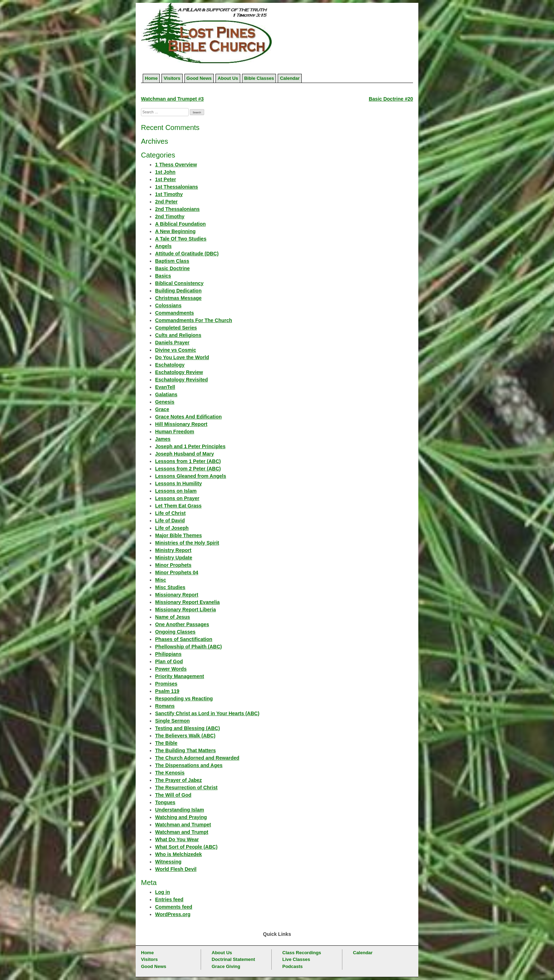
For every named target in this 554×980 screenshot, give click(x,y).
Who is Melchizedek (178, 854)
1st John (165, 172)
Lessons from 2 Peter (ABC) (188, 469)
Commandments (175, 313)
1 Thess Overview (176, 165)
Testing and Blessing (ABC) (187, 728)
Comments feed (174, 907)
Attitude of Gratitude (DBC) (187, 254)
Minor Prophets (173, 565)
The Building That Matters (185, 750)
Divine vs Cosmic (176, 350)
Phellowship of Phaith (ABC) (188, 647)
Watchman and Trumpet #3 (172, 99)
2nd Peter (166, 202)
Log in (163, 892)
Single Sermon (172, 721)
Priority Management (179, 676)
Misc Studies (170, 587)
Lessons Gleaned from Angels (191, 476)
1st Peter (166, 179)
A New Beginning (175, 231)
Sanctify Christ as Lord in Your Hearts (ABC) (207, 713)
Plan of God (169, 661)
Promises (166, 684)
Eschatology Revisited (181, 380)
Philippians (168, 654)
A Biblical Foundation (180, 224)
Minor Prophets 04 (177, 572)
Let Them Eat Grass (178, 506)
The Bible (166, 743)
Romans (165, 706)
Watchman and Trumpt (182, 832)
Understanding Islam (179, 810)
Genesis (165, 402)
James (163, 439)
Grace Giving (226, 966)
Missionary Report (177, 595)
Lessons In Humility (178, 483)
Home (151, 78)
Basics (163, 276)
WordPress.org (173, 914)
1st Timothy (169, 194)
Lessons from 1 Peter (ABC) (188, 461)
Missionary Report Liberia (185, 610)
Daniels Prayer (172, 343)
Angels (163, 246)
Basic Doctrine (172, 268)
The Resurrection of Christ (186, 788)
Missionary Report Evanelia (187, 602)
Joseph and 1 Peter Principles (190, 446)
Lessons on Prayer (177, 498)
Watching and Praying (181, 817)
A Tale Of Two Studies (181, 239)
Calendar (290, 78)
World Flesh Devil (176, 869)
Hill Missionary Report (181, 424)
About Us (228, 78)
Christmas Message (178, 298)
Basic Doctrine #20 (391, 99)
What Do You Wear (177, 839)
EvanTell (165, 387)
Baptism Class (172, 261)
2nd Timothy (170, 216)
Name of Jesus (173, 617)
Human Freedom (175, 432)
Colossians (168, 305)
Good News (199, 78)
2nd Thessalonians (177, 209)
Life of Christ (170, 513)
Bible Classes (259, 78)
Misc (161, 580)
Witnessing (168, 862)
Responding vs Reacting (184, 699)
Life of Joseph (172, 528)
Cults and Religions (178, 335)
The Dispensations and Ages (189, 765)
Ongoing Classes (175, 632)
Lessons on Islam (176, 491)
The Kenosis (170, 773)
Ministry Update (174, 558)
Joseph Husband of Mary (184, 454)
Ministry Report (173, 550)
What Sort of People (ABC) (186, 847)
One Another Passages (182, 624)
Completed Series (176, 328)
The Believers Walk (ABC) (185, 736)
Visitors (172, 78)
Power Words (171, 669)
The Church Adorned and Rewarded (197, 758)
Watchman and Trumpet (183, 825)
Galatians (166, 394)
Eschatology (170, 365)
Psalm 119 (167, 691)
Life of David (170, 521)
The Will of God (173, 795)
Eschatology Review (179, 372)
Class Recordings (302, 953)
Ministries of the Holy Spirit (187, 543)
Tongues (165, 802)
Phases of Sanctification (184, 639)
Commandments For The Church (194, 320)
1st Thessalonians (176, 187)
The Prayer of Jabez (178, 780)
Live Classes (296, 959)
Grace (162, 409)
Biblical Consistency (179, 283)
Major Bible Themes (178, 535)
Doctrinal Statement (233, 959)
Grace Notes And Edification (188, 417)
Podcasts (293, 966)
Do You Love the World (182, 357)
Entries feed (169, 899)
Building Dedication (178, 291)
